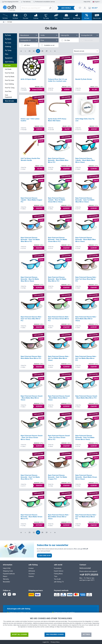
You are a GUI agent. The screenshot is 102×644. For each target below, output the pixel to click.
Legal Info (46, 642)
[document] (51, 625)
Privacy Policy (55, 642)
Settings (86, 634)
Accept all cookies (19, 634)
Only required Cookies (55, 634)
